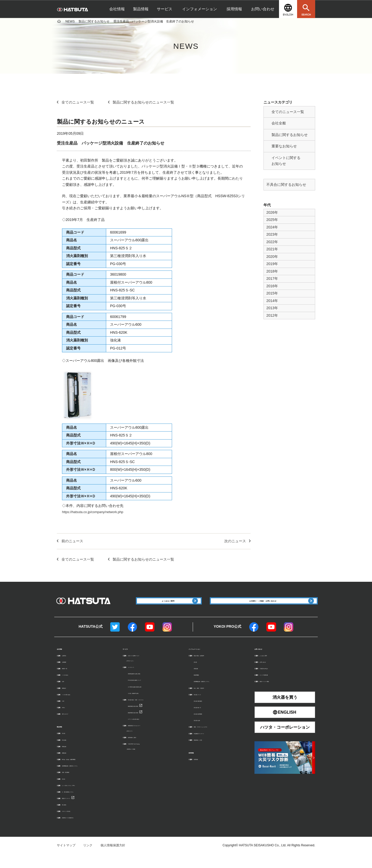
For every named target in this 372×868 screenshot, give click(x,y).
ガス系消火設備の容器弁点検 (148, 698)
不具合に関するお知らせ (286, 185)
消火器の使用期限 (206, 726)
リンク (88, 858)
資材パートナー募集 (274, 693)
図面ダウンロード (74, 811)
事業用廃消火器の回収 (143, 718)
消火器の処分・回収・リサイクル (151, 711)
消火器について (205, 706)
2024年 (272, 227)
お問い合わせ (263, 9)
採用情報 (234, 9)
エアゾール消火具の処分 (145, 731)
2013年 (272, 308)
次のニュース (237, 541)
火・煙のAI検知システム (79, 804)
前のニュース (70, 541)
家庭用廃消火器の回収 (143, 724)
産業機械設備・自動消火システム (85, 778)
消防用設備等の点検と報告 (146, 685)
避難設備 (68, 765)
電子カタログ (71, 726)
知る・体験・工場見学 (209, 700)
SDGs (66, 719)
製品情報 (141, 9)
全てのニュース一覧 (288, 112)
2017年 (272, 278)
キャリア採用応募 (272, 687)
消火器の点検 (203, 732)
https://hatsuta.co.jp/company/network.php (96, 512)
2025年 (272, 220)
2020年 (272, 257)
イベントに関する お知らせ (286, 161)
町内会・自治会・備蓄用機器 (82, 772)
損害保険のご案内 (140, 749)
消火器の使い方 (205, 719)
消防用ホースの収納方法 (79, 830)
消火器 (67, 746)
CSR (65, 713)
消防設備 (200, 680)
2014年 (272, 301)
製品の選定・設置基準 (209, 667)
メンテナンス (137, 679)
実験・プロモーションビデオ (214, 739)
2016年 (272, 286)
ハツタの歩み (71, 687)
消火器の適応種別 (206, 713)
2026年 (272, 212)
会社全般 (279, 123)
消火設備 (68, 752)
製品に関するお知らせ (290, 135)
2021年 (272, 249)
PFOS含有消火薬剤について (148, 692)
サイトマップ (66, 858)
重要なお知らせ (284, 146)
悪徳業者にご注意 (206, 752)
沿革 (65, 693)
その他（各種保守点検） (145, 705)
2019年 (272, 264)
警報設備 (68, 759)
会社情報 (117, 9)
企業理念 (68, 667)
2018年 (272, 271)
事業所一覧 (70, 680)
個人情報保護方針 (113, 858)
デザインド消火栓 (74, 824)
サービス (165, 9)
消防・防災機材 (73, 785)
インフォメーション (200, 9)
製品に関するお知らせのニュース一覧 (141, 102)
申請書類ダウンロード (209, 745)
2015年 (272, 293)
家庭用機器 (202, 687)
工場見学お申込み (272, 680)
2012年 (272, 315)
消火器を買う (285, 709)
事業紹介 (68, 700)
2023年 (272, 234)
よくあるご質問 (270, 667)
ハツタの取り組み (74, 706)
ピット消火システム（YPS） (82, 798)
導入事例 (68, 817)
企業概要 (68, 674)
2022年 (272, 242)
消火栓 (67, 791)
